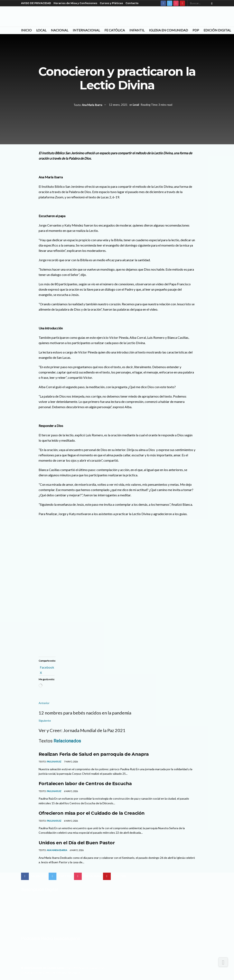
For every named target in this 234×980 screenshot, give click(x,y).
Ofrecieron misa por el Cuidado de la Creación (92, 813)
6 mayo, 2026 (71, 791)
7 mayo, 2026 (71, 762)
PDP (196, 30)
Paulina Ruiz (54, 762)
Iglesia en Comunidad (169, 30)
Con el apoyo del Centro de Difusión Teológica (50, 973)
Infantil (137, 30)
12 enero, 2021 (118, 105)
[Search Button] (211, 3)
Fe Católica (115, 30)
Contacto (132, 3)
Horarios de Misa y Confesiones (75, 3)
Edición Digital (217, 30)
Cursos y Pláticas (111, 3)
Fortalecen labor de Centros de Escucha (85, 783)
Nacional (60, 30)
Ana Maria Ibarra (92, 105)
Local (41, 30)
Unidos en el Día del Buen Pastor (77, 843)
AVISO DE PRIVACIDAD (36, 3)
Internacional (86, 30)
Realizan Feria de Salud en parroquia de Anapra (94, 754)
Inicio (26, 30)
